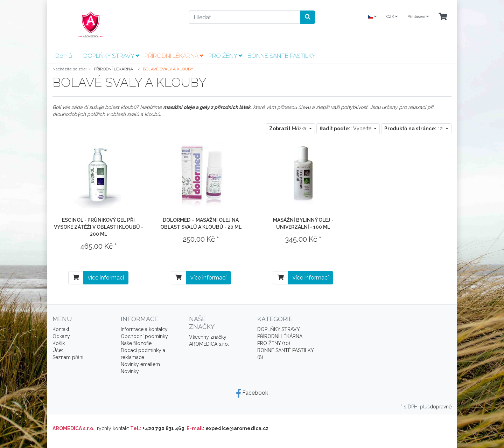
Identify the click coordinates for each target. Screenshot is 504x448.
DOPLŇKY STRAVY (111, 56)
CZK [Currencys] (392, 17)
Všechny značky (208, 337)
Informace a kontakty (144, 329)
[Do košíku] (76, 278)
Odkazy (61, 336)
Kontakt (61, 329)
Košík (59, 343)
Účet (58, 350)
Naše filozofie (136, 343)
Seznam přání (68, 357)
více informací (106, 278)
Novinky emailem (140, 364)
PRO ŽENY (225, 56)
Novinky (130, 371)
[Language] (372, 17)
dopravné (441, 407)
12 (414, 129)
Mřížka (288, 129)
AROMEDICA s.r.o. (209, 344)
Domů (64, 56)
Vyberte (346, 129)
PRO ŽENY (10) (274, 343)
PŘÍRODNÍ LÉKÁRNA (174, 56)
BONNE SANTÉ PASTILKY (282, 56)
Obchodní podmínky (144, 336)
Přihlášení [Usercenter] (418, 17)
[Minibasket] (443, 17)
